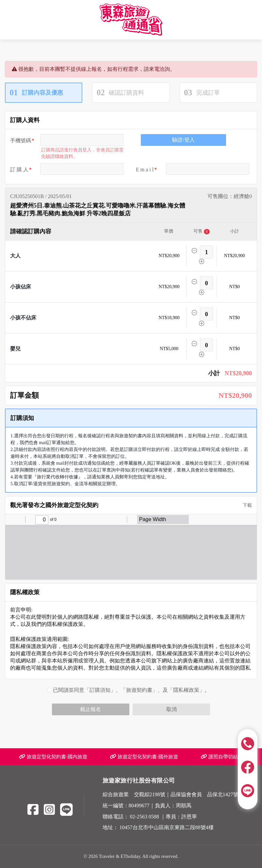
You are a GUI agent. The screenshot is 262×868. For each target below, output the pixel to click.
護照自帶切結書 (222, 757)
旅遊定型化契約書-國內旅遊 (53, 757)
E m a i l (145, 170)
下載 (245, 505)
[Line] (66, 810)
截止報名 (90, 709)
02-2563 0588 (145, 817)
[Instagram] (49, 810)
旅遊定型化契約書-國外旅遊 (144, 757)
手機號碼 (21, 140)
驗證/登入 (183, 140)
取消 (172, 709)
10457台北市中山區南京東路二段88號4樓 (167, 827)
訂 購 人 (19, 170)
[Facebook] (33, 810)
